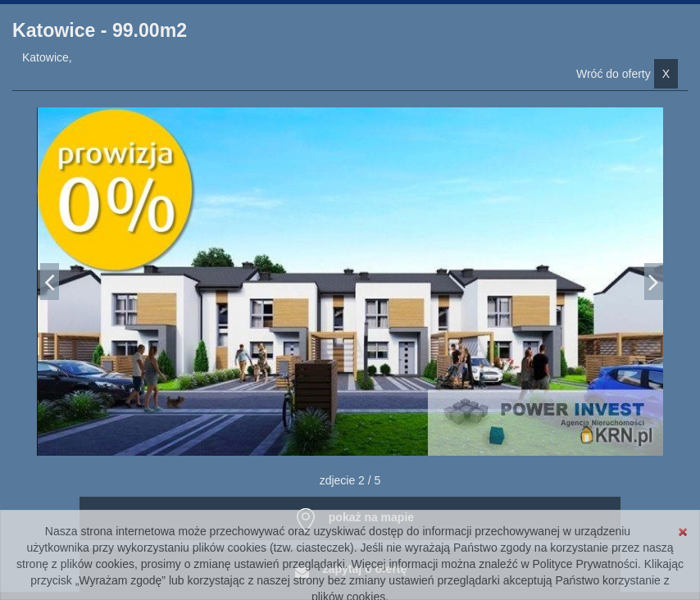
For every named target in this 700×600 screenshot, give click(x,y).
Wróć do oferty (627, 74)
